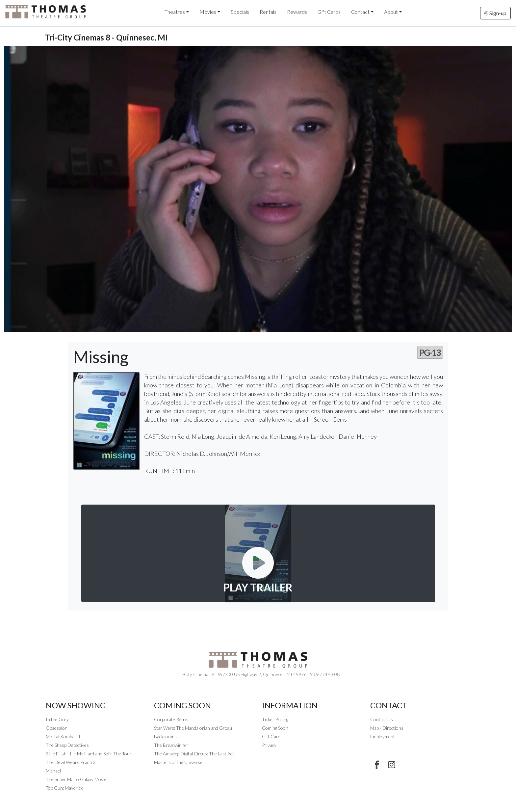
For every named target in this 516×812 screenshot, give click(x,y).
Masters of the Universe (178, 762)
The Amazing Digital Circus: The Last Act (194, 754)
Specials (240, 12)
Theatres (175, 12)
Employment (383, 736)
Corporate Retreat (173, 719)
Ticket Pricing (275, 719)
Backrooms (165, 736)
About (391, 12)
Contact (360, 12)
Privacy (269, 745)
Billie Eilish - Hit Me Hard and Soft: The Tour (89, 754)
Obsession (57, 728)
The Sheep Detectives (67, 745)
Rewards (297, 12)
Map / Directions (387, 728)
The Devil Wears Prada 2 (71, 762)
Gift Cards (329, 12)
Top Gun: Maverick (64, 788)
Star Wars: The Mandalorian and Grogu (193, 728)
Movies (208, 12)
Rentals (268, 12)
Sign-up (495, 13)
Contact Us (382, 719)
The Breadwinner (171, 745)
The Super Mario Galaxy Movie (76, 779)
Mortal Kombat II (63, 736)
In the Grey (57, 719)
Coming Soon (275, 728)
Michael (53, 771)
